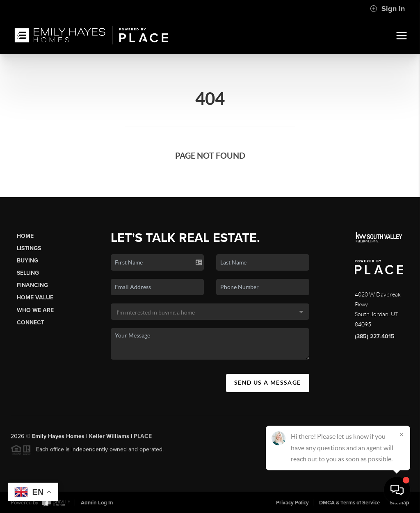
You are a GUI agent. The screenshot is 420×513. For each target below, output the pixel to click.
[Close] (402, 434)
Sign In (387, 9)
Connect (31, 323)
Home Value (35, 298)
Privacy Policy (292, 503)
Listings (29, 248)
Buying (27, 261)
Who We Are (35, 310)
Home (25, 236)
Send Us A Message (268, 383)
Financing (32, 285)
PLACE (143, 439)
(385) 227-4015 (375, 336)
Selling (28, 273)
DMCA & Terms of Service (349, 503)
